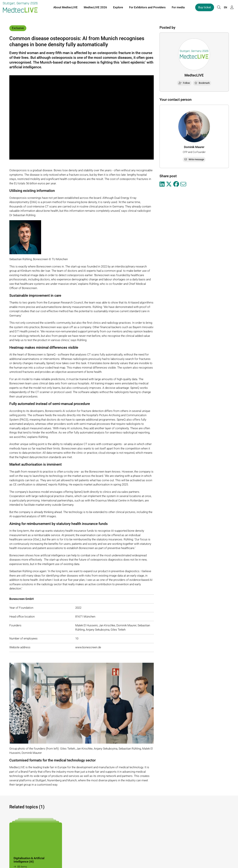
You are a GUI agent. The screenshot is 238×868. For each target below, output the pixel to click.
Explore (118, 8)
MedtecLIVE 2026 (95, 8)
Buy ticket (205, 8)
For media (178, 8)
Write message (194, 159)
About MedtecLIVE (65, 8)
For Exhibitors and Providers (147, 8)
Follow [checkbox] (184, 83)
